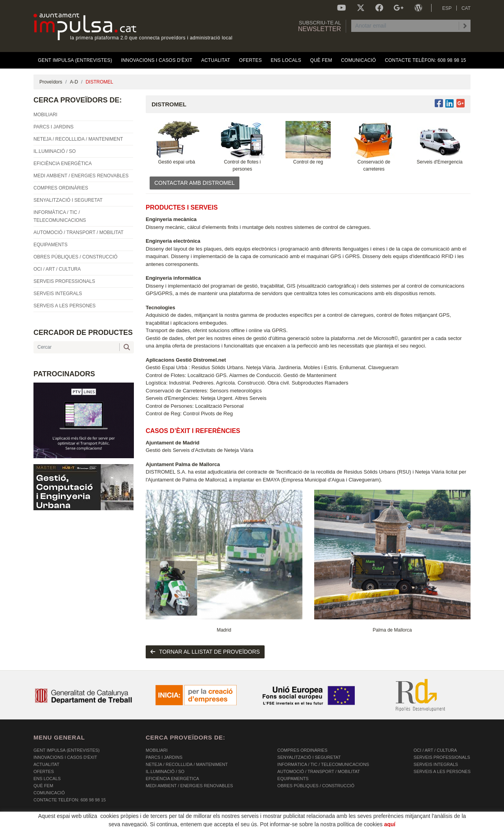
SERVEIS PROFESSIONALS (442, 757)
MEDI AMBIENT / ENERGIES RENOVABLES (189, 786)
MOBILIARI (157, 750)
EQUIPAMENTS (293, 779)
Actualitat (46, 764)
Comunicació (49, 793)
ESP (447, 8)
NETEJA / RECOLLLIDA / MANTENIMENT (187, 764)
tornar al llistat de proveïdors (205, 652)
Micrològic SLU (424, 822)
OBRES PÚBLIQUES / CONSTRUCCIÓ (316, 786)
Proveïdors (51, 82)
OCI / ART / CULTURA (435, 750)
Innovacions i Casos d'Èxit (65, 757)
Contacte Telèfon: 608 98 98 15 (70, 800)
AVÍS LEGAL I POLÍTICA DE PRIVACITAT (132, 821)
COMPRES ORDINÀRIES (302, 750)
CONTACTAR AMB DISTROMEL (195, 183)
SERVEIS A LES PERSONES (442, 771)
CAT (466, 8)
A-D (74, 82)
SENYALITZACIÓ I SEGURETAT (309, 757)
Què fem (43, 786)
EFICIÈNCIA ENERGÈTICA (172, 779)
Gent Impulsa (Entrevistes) (67, 750)
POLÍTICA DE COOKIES (57, 821)
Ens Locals (47, 779)
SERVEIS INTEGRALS (436, 764)
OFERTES (44, 771)
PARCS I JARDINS (164, 757)
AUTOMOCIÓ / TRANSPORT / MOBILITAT (319, 771)
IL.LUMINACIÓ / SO (165, 771)
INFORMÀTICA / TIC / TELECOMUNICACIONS (323, 764)
